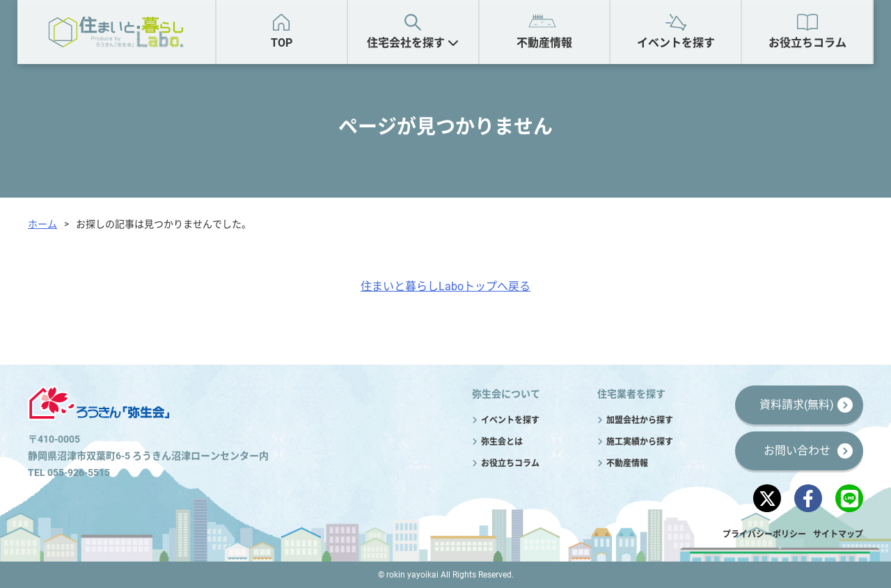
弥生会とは (502, 442)
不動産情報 (544, 43)
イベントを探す (676, 43)
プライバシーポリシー (764, 534)
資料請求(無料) (797, 405)
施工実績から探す (640, 442)
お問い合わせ (797, 451)
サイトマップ (838, 534)
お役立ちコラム (807, 43)
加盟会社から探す (640, 420)
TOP (282, 43)
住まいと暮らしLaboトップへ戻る (445, 286)
